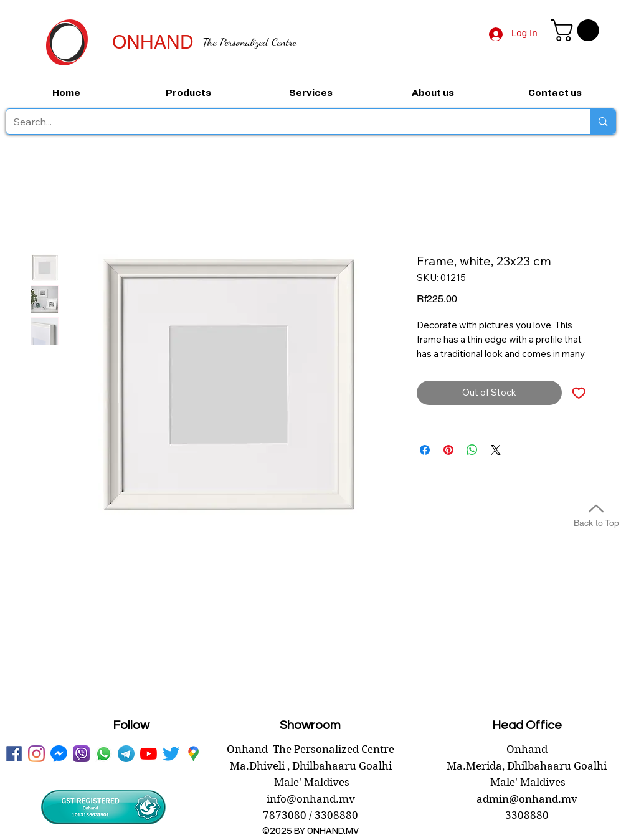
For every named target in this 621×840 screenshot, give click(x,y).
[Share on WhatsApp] (472, 450)
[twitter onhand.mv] (171, 754)
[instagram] (36, 754)
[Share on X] (496, 450)
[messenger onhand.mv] (59, 754)
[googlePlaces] (193, 754)
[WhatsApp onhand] (104, 754)
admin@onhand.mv (527, 799)
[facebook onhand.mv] (14, 754)
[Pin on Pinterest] (448, 450)
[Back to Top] (596, 514)
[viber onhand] (81, 754)
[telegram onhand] (126, 754)
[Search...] (289, 122)
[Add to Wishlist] (579, 393)
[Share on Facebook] (425, 450)
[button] (577, 30)
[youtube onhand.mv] (149, 754)
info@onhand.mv (311, 799)
